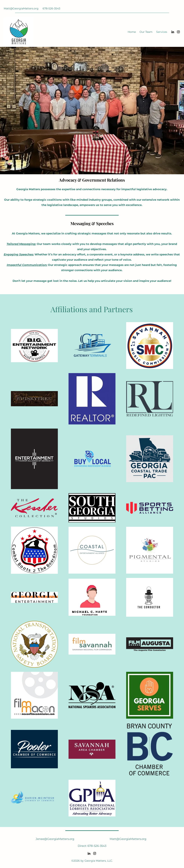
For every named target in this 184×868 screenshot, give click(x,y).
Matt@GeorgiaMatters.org (21, 8)
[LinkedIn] (173, 32)
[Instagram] (178, 32)
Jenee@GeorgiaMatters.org (55, 839)
